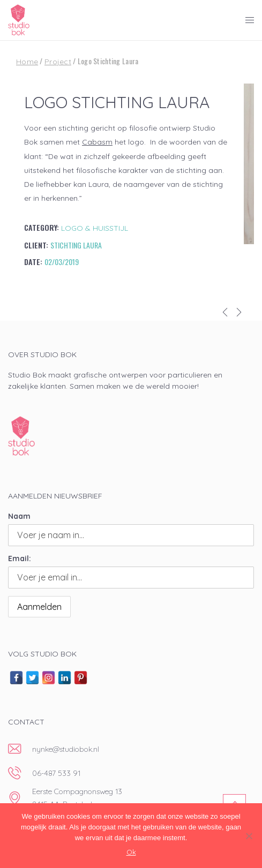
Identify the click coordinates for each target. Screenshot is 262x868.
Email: (20, 558)
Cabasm (97, 142)
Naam (19, 516)
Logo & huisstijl (95, 228)
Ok (131, 852)
